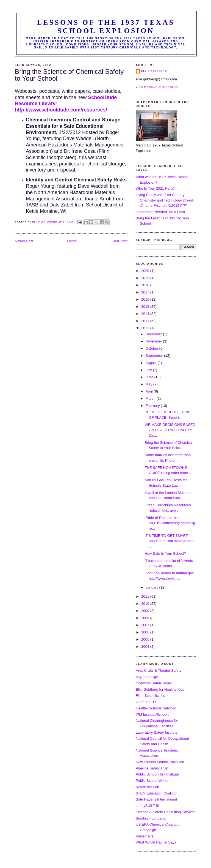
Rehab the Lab (147, 787)
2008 (146, 618)
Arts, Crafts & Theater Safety (159, 670)
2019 (146, 278)
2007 (146, 625)
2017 (146, 292)
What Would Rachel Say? (156, 842)
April (150, 391)
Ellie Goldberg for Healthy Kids (160, 689)
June (150, 377)
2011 (146, 596)
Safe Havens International (156, 799)
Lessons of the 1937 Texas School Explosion (106, 27)
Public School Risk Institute (157, 774)
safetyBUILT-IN (148, 806)
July (149, 370)
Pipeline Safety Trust (152, 768)
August (152, 363)
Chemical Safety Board (154, 683)
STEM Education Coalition (157, 793)
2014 (146, 314)
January (152, 587)
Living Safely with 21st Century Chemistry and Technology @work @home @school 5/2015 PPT (165, 200)
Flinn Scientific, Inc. (151, 696)
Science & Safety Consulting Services (166, 812)
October (152, 348)
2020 (146, 271)
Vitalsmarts (145, 836)
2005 (146, 639)
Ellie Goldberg (154, 71)
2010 (146, 604)
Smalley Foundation (152, 818)
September (155, 356)
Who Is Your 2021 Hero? (155, 188)
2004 (146, 647)
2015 (146, 307)
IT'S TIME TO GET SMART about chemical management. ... (170, 541)
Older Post (119, 241)
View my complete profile (157, 87)
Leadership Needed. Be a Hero (160, 212)
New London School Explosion (160, 762)
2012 (146, 328)
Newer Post (24, 241)
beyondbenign (147, 677)
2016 (146, 299)
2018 (146, 285)
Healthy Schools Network (156, 708)
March (151, 398)
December (154, 334)
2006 (146, 632)
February (153, 406)
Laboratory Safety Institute (157, 732)
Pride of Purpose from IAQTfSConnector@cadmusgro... (170, 523)
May (149, 384)
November (154, 341)
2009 (146, 611)
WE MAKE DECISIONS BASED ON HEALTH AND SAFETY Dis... (170, 430)
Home (72, 241)
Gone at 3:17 (146, 702)
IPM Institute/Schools (152, 715)
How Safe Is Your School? (165, 553)
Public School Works (152, 781)
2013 (146, 321)
